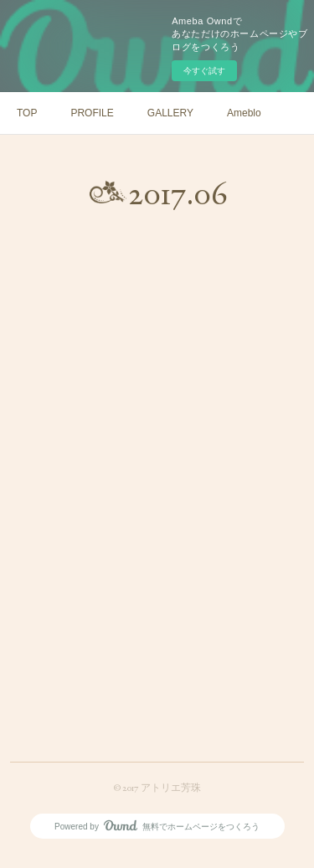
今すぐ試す (204, 71)
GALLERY (170, 113)
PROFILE (92, 113)
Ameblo (244, 113)
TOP (27, 113)
